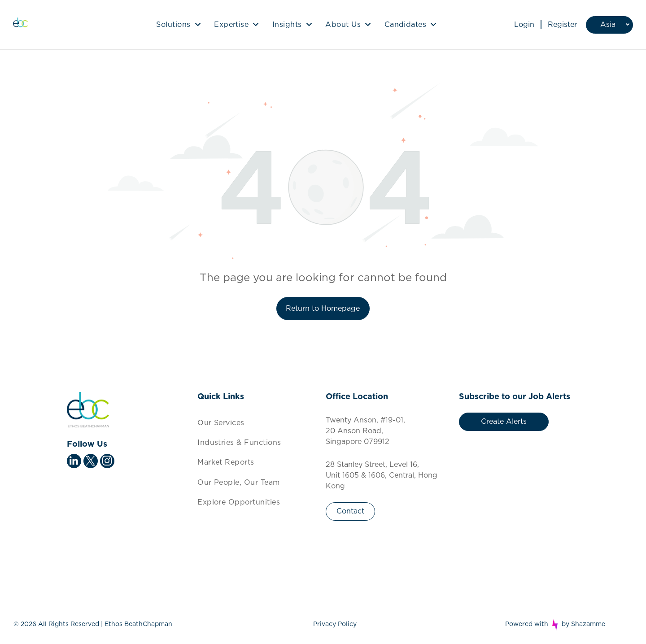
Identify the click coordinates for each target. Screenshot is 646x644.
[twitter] (91, 462)
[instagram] (107, 462)
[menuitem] (178, 25)
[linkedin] (74, 462)
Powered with (527, 624)
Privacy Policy (335, 624)
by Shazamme (583, 624)
